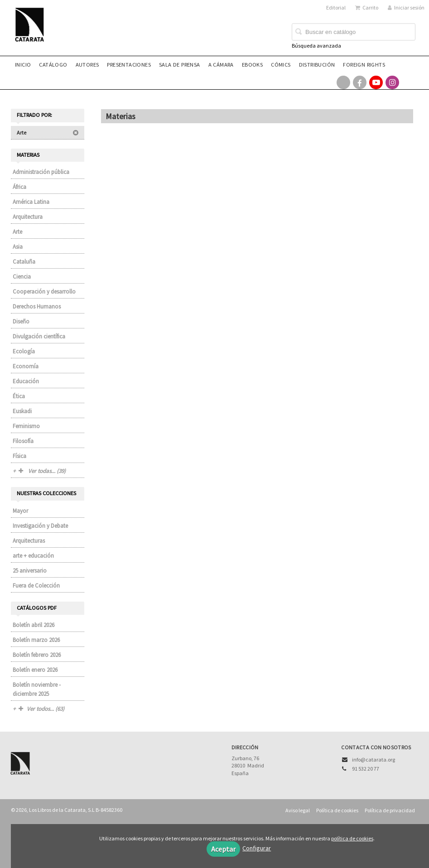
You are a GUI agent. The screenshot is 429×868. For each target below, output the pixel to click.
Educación (26, 381)
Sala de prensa (180, 65)
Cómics (281, 65)
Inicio (23, 65)
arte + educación (33, 556)
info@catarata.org (374, 759)
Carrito (367, 7)
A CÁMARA (221, 65)
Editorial (336, 7)
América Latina (31, 202)
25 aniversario (30, 571)
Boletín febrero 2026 (37, 655)
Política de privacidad (390, 810)
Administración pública (41, 172)
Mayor (20, 511)
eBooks (252, 65)
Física (19, 456)
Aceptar (223, 849)
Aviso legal (298, 810)
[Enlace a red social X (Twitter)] (343, 82)
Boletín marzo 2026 (36, 640)
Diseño (21, 321)
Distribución (317, 65)
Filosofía (23, 441)
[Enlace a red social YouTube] (376, 82)
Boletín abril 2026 (34, 625)
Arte (48, 133)
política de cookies (352, 838)
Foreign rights (364, 65)
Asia (18, 247)
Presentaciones (129, 65)
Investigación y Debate (40, 526)
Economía (26, 366)
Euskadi (22, 411)
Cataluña (24, 262)
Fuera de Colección (36, 586)
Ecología (24, 351)
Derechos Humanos (37, 306)
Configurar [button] (257, 848)
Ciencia (22, 277)
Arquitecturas (29, 541)
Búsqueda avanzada (316, 46)
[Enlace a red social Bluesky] (409, 82)
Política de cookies (337, 810)
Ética (19, 396)
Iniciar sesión (406, 7)
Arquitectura (28, 217)
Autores (87, 65)
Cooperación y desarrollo (44, 292)
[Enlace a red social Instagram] (392, 82)
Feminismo (26, 426)
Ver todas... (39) (42, 471)
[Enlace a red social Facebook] (360, 82)
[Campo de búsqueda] (354, 32)
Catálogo (53, 65)
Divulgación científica (39, 336)
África (19, 187)
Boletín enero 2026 (35, 670)
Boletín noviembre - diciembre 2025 (37, 689)
